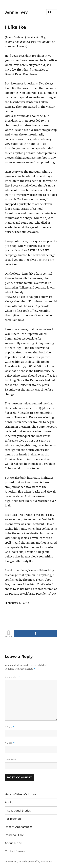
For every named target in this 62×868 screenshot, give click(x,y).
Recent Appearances (19, 827)
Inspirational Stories (18, 811)
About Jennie (14, 843)
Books (9, 802)
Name (10, 727)
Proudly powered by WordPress (36, 862)
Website (10, 759)
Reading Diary (14, 835)
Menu (52, 12)
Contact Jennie (15, 851)
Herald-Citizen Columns (21, 794)
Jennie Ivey (16, 12)
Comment (12, 677)
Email (10, 743)
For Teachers (13, 819)
